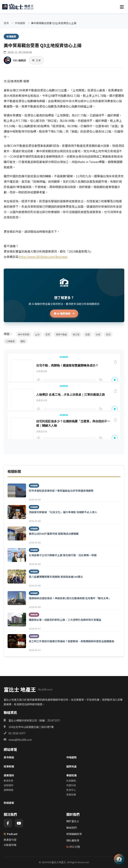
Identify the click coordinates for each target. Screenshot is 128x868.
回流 (108, 334)
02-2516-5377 (17, 733)
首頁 (6, 23)
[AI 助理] (119, 859)
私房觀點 (71, 781)
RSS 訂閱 (73, 847)
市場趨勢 (20, 23)
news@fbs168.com (20, 740)
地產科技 (71, 785)
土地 (37, 334)
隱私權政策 (73, 840)
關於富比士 (73, 821)
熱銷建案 (9, 803)
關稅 (23, 341)
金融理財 (8, 785)
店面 (88, 334)
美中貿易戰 (24, 334)
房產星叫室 (10, 840)
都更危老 (8, 781)
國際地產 (71, 766)
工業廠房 (10, 341)
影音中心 (71, 790)
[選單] (122, 7)
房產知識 (71, 794)
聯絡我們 (71, 828)
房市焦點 (9, 757)
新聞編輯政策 (74, 834)
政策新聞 (9, 766)
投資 (48, 334)
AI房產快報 (10, 845)
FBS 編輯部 (19, 60)
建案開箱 (8, 790)
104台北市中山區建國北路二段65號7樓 (31, 727)
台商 (98, 334)
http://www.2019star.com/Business (43, 257)
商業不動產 (61, 334)
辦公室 (76, 334)
